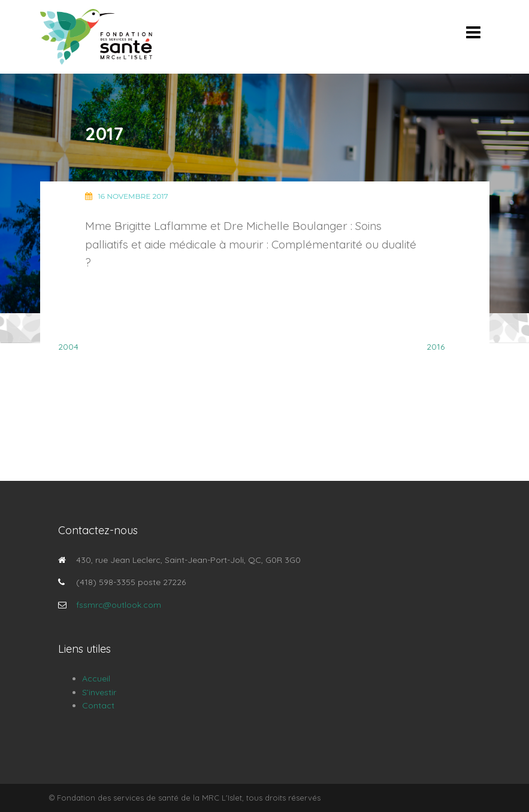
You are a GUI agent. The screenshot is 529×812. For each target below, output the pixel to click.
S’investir (99, 692)
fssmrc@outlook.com (119, 605)
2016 (436, 347)
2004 (68, 347)
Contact (98, 705)
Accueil (96, 678)
